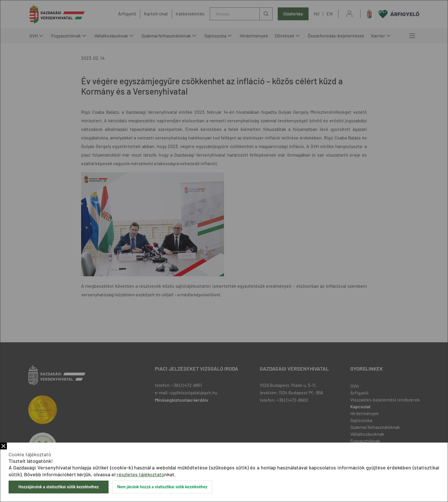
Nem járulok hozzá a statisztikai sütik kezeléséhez (162, 487)
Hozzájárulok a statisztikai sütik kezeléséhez (58, 487)
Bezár (3, 446)
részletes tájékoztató (140, 474)
